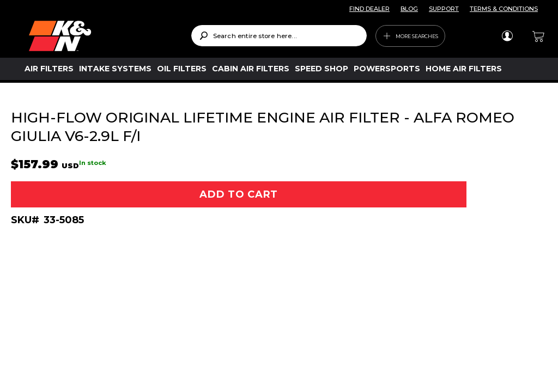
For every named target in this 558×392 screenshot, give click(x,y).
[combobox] (279, 36)
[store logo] (102, 36)
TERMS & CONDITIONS (504, 9)
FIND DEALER (369, 9)
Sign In (507, 36)
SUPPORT (444, 9)
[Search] (203, 36)
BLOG (409, 9)
